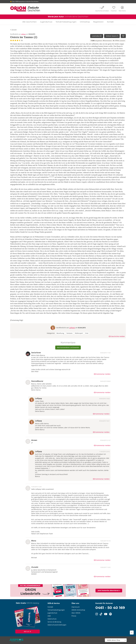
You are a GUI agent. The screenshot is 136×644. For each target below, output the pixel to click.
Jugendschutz (46, 22)
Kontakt (110, 22)
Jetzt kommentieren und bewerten (68, 347)
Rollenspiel (79, 333)
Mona (34, 541)
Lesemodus (97, 36)
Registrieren (98, 22)
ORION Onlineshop (78, 610)
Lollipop (23, 34)
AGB (49, 616)
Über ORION (76, 613)
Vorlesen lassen (112, 36)
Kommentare (107, 41)
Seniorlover (36, 353)
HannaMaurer (37, 381)
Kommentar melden (102, 374)
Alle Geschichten (30, 22)
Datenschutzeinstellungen (57, 625)
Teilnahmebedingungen (66, 22)
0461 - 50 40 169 (110, 608)
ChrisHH (35, 567)
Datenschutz (52, 619)
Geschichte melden (117, 336)
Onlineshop (85, 22)
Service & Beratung (54, 622)
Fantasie (69, 333)
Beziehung (60, 333)
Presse (74, 616)
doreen (34, 440)
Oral (87, 333)
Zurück (13, 30)
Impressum (76, 607)
